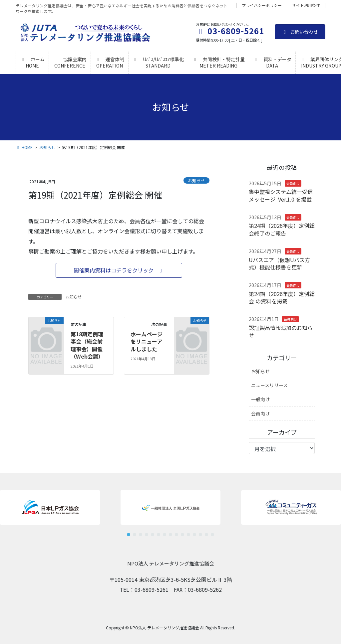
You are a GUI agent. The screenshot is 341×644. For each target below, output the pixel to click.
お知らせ (196, 180)
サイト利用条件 (306, 5)
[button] (119, 270)
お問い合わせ (300, 32)
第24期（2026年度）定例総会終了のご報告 (282, 229)
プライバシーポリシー (262, 5)
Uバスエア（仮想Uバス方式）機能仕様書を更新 (279, 263)
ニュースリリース (269, 385)
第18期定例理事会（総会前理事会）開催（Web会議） (87, 345)
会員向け (293, 183)
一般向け (260, 399)
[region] (170, 510)
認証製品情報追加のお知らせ (281, 331)
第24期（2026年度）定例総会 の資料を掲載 (282, 297)
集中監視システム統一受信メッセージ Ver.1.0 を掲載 (281, 195)
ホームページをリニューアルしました (147, 341)
